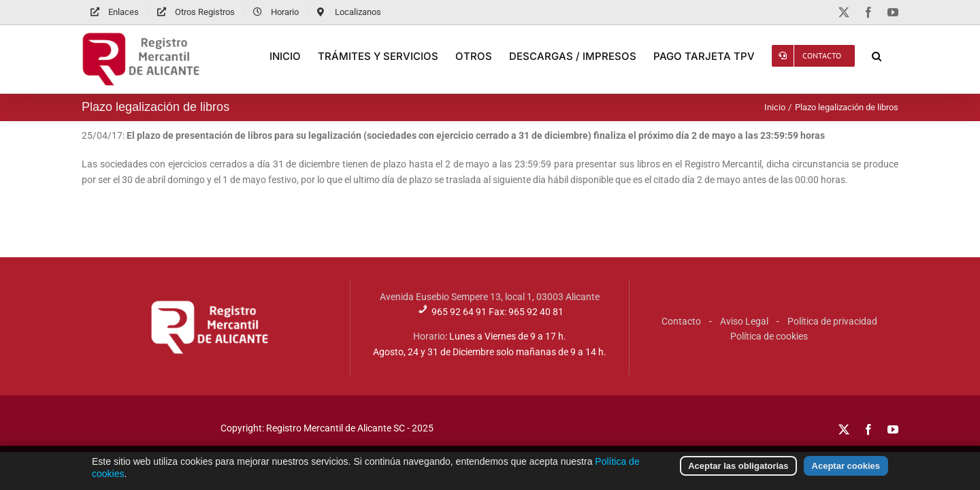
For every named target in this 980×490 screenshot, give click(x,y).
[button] (894, 56)
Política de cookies (769, 336)
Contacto (681, 321)
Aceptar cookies (846, 471)
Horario (429, 336)
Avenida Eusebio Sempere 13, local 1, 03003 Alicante (490, 297)
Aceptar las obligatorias (738, 471)
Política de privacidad (832, 321)
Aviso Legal (744, 321)
